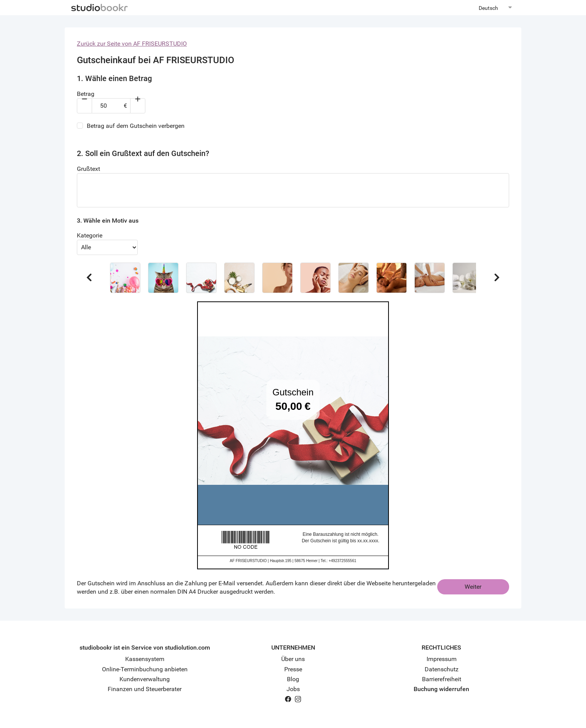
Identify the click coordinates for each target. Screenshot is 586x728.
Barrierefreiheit (442, 679)
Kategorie (90, 235)
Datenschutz (442, 669)
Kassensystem (145, 659)
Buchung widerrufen (441, 689)
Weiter (473, 587)
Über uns (293, 659)
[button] (125, 278)
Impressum (442, 659)
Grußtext (88, 169)
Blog (293, 679)
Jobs (293, 689)
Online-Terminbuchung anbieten (145, 669)
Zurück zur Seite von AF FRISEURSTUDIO (132, 44)
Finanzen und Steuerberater (145, 689)
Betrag (86, 94)
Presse (293, 669)
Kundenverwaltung (145, 679)
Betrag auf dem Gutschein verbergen (136, 126)
